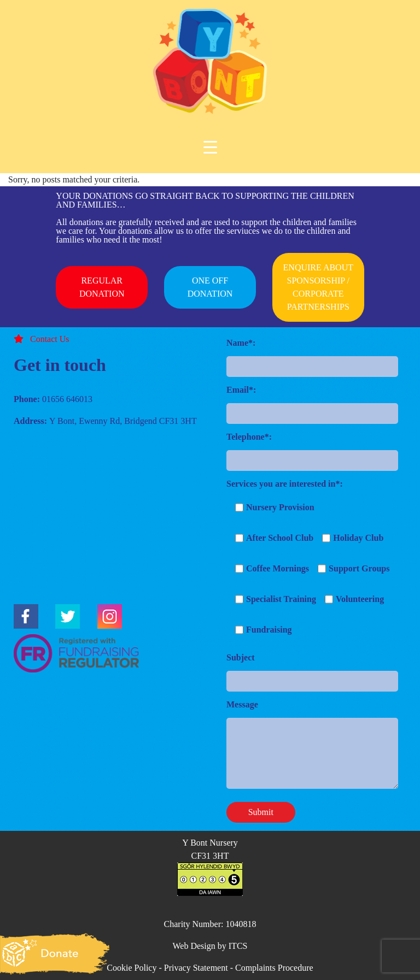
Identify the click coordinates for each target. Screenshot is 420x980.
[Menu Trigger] (210, 147)
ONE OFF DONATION (210, 287)
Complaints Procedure (274, 968)
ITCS (238, 946)
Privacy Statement (196, 968)
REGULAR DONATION (102, 287)
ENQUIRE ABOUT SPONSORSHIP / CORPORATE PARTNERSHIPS (318, 287)
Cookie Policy (132, 968)
